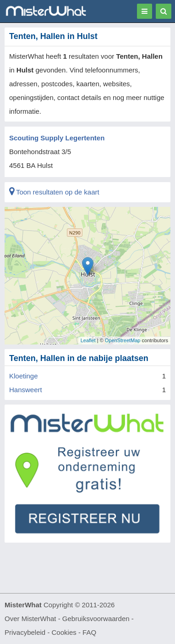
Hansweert (26, 390)
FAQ (89, 632)
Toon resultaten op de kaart (54, 192)
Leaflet (88, 340)
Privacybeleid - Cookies (41, 632)
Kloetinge (24, 376)
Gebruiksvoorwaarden (96, 619)
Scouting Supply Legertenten (57, 138)
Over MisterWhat (30, 619)
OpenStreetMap (123, 340)
